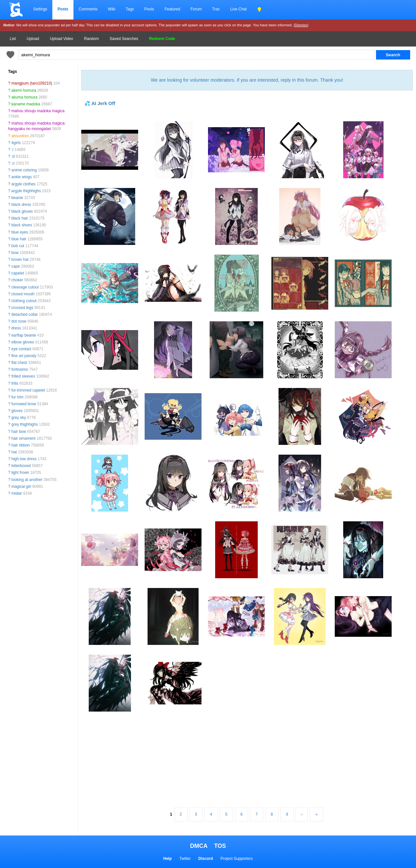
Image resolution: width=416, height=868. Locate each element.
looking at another (27, 480)
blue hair (19, 239)
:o (13, 163)
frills (15, 383)
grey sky (19, 418)
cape (16, 266)
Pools (149, 9)
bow (15, 253)
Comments (88, 9)
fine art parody (24, 356)
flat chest (19, 363)
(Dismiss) (301, 25)
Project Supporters (236, 859)
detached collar (25, 314)
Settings (40, 9)
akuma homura (24, 97)
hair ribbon (21, 445)
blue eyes (20, 232)
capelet (18, 273)
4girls (16, 143)
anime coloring (24, 170)
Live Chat (238, 9)
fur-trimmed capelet (28, 390)
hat (14, 452)
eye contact (21, 349)
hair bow (19, 432)
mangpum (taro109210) (32, 83)
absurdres (20, 136)
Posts (63, 9)
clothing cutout (24, 301)
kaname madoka (26, 104)
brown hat (20, 260)
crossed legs (22, 308)
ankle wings (22, 177)
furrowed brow (24, 404)
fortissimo (20, 369)
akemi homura (24, 90)
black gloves (22, 211)
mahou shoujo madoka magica (38, 111)
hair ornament (23, 438)
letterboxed (21, 466)
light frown (20, 473)
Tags (130, 9)
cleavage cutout (25, 287)
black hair (20, 218)
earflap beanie (24, 335)
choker (17, 280)
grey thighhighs (25, 424)
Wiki (112, 9)
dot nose (19, 321)
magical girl (21, 487)
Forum (196, 9)
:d (13, 156)
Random (91, 39)
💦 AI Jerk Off (100, 103)
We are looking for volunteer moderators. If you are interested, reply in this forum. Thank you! (247, 80)
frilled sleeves (23, 376)
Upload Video (61, 39)
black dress (21, 205)
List (13, 39)
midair (17, 493)
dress (16, 328)
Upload (33, 39)
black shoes (22, 225)
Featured (172, 9)
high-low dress (24, 459)
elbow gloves (23, 342)
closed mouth (23, 294)
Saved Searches (124, 39)
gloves (17, 411)
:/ (13, 150)
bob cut (18, 246)
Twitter (185, 859)
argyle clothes (23, 184)
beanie (17, 198)
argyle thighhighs (26, 191)
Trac (216, 9)
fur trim (17, 397)
